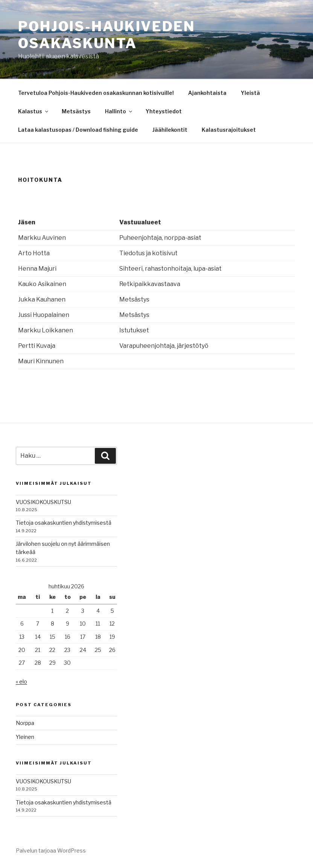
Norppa (25, 723)
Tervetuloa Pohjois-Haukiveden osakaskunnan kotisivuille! (96, 93)
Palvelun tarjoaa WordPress (51, 850)
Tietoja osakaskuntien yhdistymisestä (64, 523)
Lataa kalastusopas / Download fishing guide (78, 130)
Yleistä (250, 93)
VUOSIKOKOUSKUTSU (43, 502)
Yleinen (25, 737)
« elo (21, 681)
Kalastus (34, 111)
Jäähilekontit (170, 130)
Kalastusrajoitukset (229, 130)
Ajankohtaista (207, 93)
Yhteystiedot (164, 111)
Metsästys (76, 111)
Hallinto (119, 111)
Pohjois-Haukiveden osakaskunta (107, 35)
